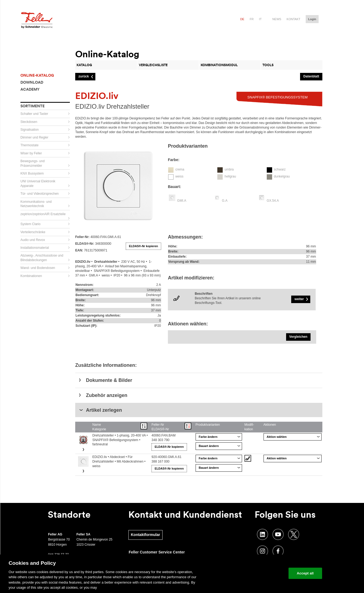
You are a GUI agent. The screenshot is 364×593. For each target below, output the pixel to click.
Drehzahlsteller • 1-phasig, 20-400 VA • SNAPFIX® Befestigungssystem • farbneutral (120, 440)
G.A (225, 201)
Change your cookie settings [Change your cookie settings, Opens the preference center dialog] (259, 573)
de (242, 19)
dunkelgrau (282, 176)
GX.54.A (273, 201)
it (260, 19)
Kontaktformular (145, 535)
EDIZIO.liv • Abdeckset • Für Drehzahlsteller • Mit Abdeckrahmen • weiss (119, 461)
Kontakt (293, 19)
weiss (179, 176)
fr (252, 19)
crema (180, 169)
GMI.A (182, 201)
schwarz (280, 169)
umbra (229, 169)
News (277, 19)
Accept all (305, 573)
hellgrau (230, 176)
